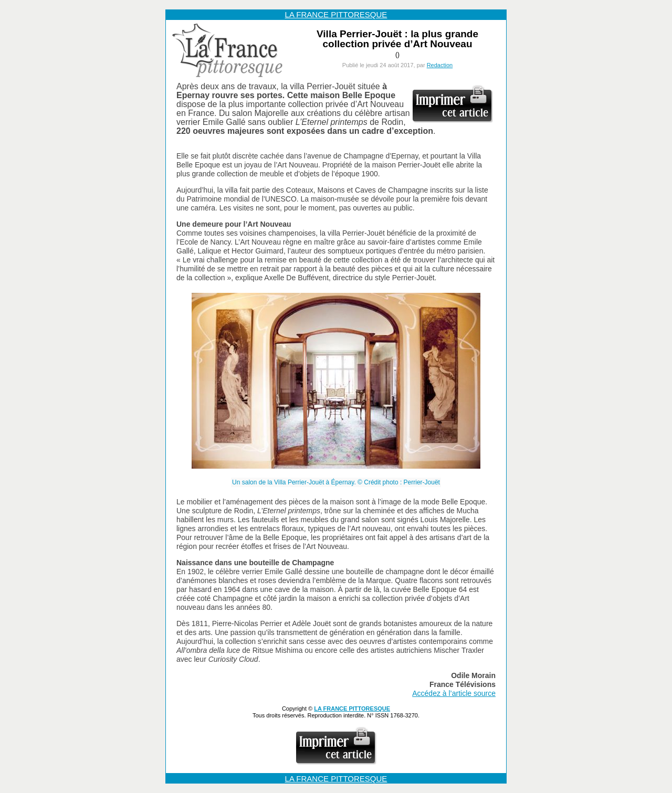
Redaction (440, 65)
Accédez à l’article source (454, 693)
